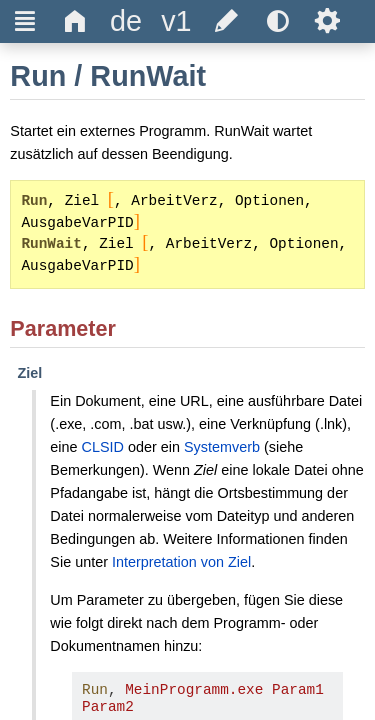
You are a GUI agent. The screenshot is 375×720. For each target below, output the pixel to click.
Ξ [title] (25, 21)
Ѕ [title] (327, 21)
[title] (126, 21)
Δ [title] (75, 21)
